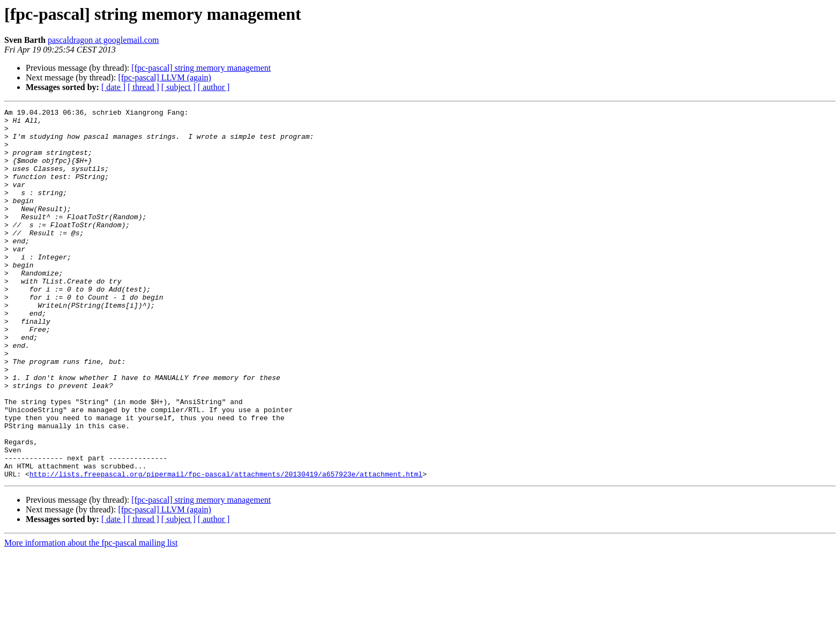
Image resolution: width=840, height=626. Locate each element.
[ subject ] (179, 87)
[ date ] (113, 87)
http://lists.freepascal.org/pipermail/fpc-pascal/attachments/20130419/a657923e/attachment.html (226, 548)
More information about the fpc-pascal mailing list (91, 617)
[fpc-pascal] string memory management (201, 68)
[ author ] (214, 87)
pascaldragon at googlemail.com (103, 40)
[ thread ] (143, 87)
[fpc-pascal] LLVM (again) (165, 77)
